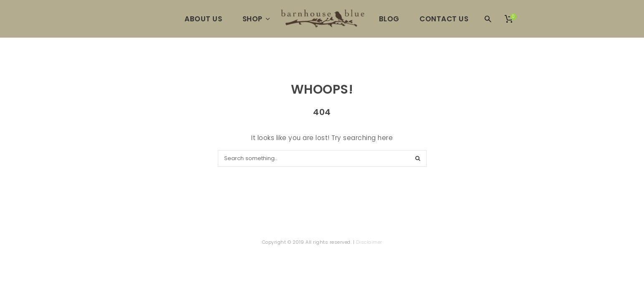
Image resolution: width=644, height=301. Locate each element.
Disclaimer (369, 242)
